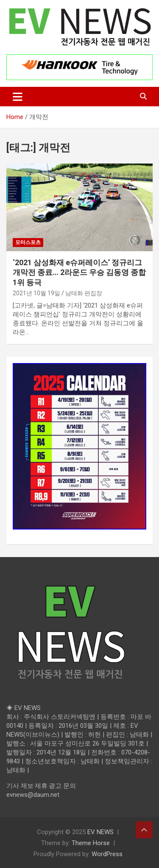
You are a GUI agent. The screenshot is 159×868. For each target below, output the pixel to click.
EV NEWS (100, 832)
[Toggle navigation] (18, 97)
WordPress (107, 854)
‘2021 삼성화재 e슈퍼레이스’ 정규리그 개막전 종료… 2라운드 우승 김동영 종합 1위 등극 (79, 272)
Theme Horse (91, 843)
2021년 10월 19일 (36, 293)
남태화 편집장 (84, 293)
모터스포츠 (28, 242)
